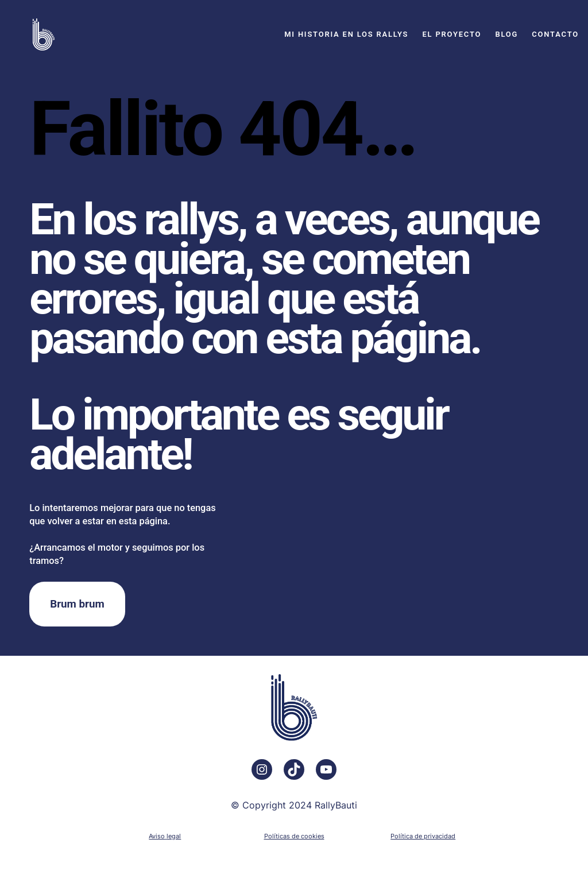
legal (174, 836)
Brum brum (77, 604)
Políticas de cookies (294, 836)
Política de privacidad (423, 836)
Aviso (157, 836)
